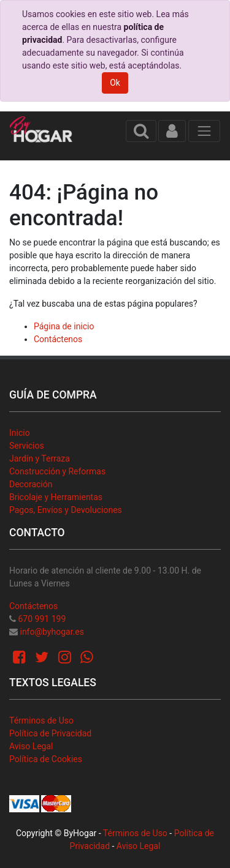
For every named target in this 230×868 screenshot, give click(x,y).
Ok (115, 83)
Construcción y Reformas (57, 471)
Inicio (20, 433)
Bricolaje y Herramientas (56, 497)
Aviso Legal (31, 746)
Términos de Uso (41, 720)
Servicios (27, 446)
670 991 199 (42, 619)
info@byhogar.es (52, 632)
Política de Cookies (46, 759)
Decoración (31, 484)
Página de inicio (64, 326)
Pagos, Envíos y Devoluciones (66, 510)
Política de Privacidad (50, 733)
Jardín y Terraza (40, 458)
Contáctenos (58, 339)
